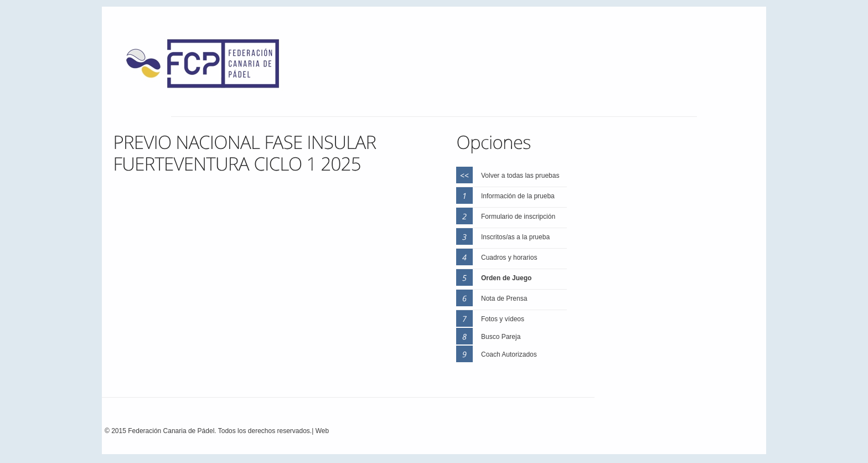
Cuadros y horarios (509, 258)
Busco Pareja (501, 337)
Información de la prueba (518, 196)
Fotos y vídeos (503, 319)
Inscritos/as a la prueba (515, 237)
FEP (208, 66)
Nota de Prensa (504, 299)
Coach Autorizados (509, 354)
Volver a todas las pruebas (520, 176)
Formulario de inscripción (518, 217)
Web (322, 431)
